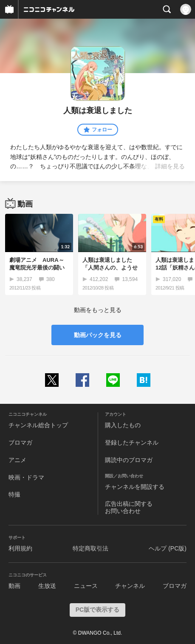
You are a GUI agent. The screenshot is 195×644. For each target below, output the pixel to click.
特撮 (14, 494)
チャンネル (130, 586)
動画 (14, 586)
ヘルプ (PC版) (168, 548)
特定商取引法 (90, 548)
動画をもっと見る (98, 310)
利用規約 (20, 548)
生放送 (47, 586)
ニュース (86, 586)
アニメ (17, 460)
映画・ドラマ (26, 477)
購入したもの (123, 425)
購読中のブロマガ (129, 460)
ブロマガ (20, 443)
